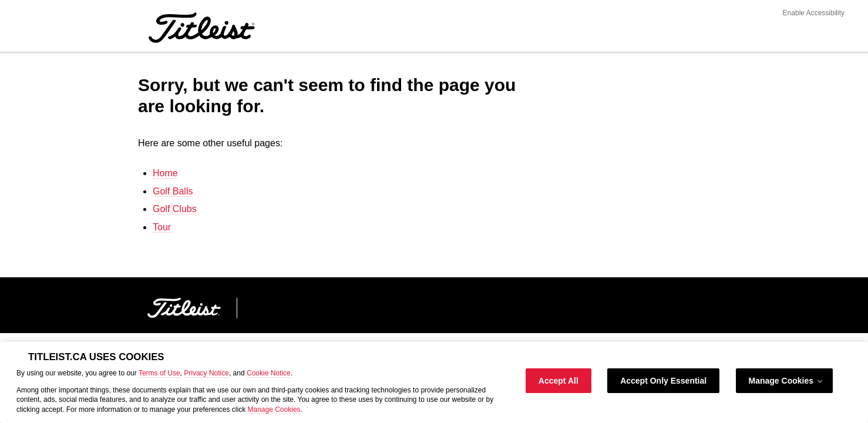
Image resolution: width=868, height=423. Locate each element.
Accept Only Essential (663, 381)
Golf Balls (173, 191)
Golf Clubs (175, 209)
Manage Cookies (274, 409)
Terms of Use (159, 373)
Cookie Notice (269, 373)
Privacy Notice (206, 373)
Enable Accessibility (814, 13)
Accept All (559, 381)
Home (165, 173)
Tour (162, 227)
